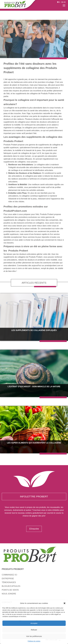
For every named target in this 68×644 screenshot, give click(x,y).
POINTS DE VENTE (10, 590)
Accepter (34, 623)
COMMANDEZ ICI (9, 575)
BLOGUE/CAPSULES (11, 586)
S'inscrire (34, 529)
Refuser (34, 630)
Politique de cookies (34, 641)
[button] (64, 603)
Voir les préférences (34, 636)
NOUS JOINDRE (9, 594)
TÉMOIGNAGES (9, 582)
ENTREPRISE (8, 579)
